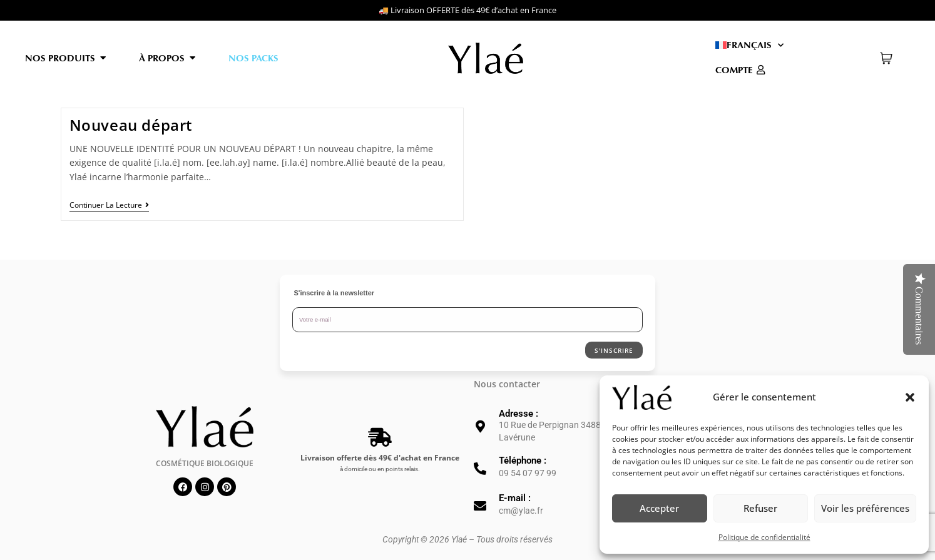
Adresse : (519, 414)
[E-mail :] (480, 506)
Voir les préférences (865, 508)
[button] (910, 397)
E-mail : (515, 498)
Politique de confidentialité (764, 537)
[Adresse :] (480, 427)
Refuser (760, 508)
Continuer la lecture (109, 206)
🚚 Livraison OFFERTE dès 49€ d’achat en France (467, 10)
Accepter (659, 508)
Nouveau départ (131, 125)
